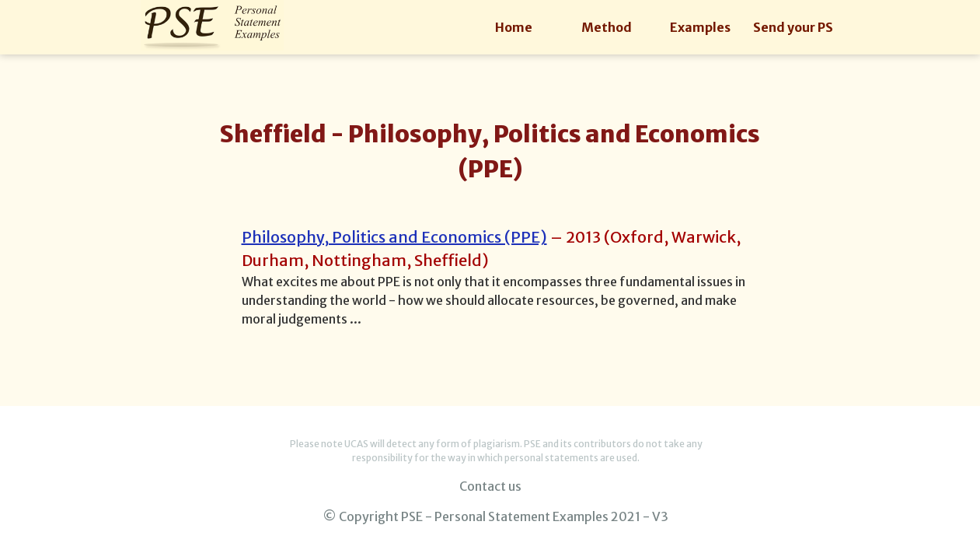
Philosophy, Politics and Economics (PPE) (394, 237)
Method (607, 27)
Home (514, 27)
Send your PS (793, 27)
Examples (700, 27)
